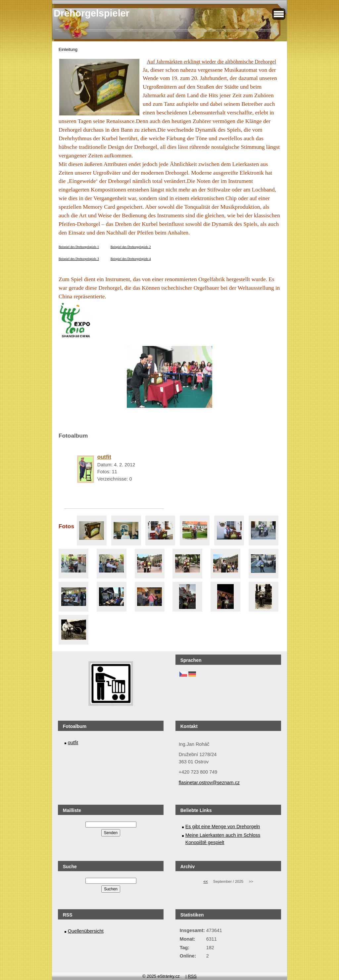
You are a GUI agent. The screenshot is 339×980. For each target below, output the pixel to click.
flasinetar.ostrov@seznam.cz (209, 783)
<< (205, 881)
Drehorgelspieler (92, 13)
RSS (192, 976)
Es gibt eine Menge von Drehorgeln (223, 827)
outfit (73, 743)
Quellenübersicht (86, 931)
